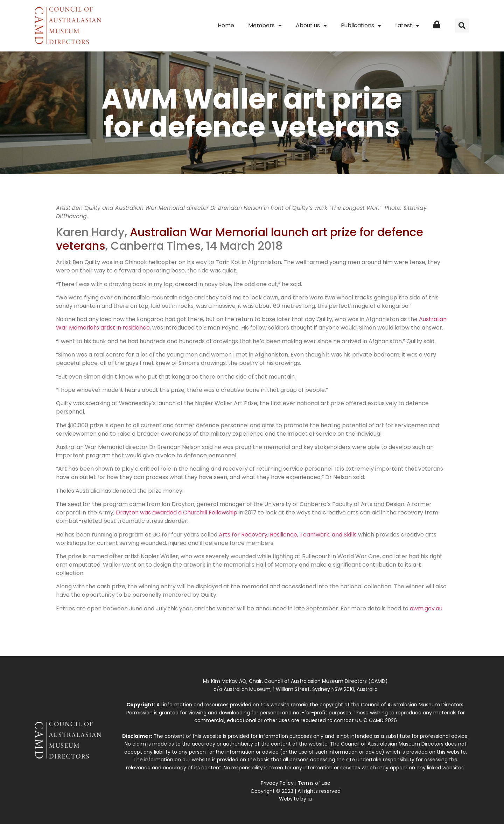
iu (310, 799)
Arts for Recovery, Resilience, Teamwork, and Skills (288, 535)
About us (311, 26)
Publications (361, 26)
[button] (462, 26)
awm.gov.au (426, 608)
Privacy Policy (277, 783)
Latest (407, 26)
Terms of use (314, 783)
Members (265, 26)
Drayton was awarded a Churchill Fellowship (177, 513)
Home (226, 25)
